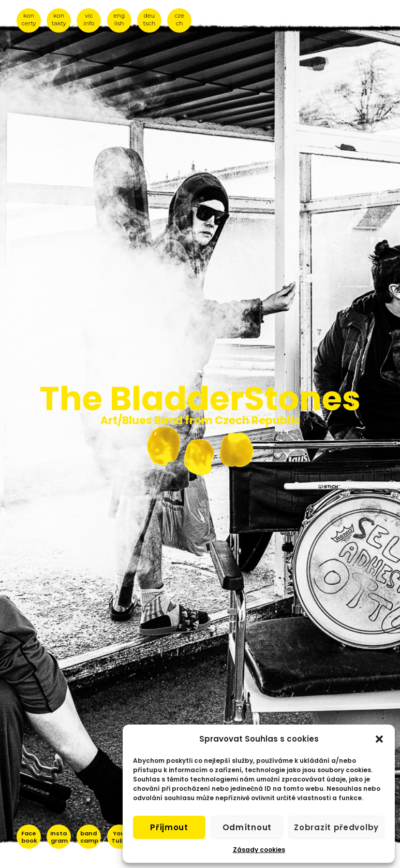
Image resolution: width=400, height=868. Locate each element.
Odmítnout (247, 827)
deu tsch (150, 19)
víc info (89, 19)
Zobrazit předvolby (336, 827)
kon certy (29, 19)
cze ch (179, 19)
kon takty (59, 19)
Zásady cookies (259, 850)
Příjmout (169, 827)
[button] (379, 739)
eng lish (119, 19)
